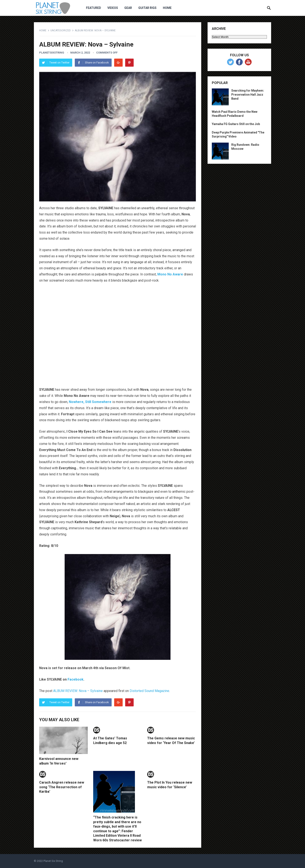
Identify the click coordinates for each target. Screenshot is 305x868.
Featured (94, 8)
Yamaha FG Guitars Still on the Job (236, 124)
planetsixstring (52, 53)
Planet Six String (53, 861)
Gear (128, 8)
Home (167, 8)
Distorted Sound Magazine (149, 691)
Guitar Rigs (147, 8)
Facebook (76, 679)
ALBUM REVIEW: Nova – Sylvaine (78, 691)
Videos (113, 8)
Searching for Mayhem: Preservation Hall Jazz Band (248, 95)
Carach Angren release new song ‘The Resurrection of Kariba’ (62, 787)
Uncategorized (61, 30)
